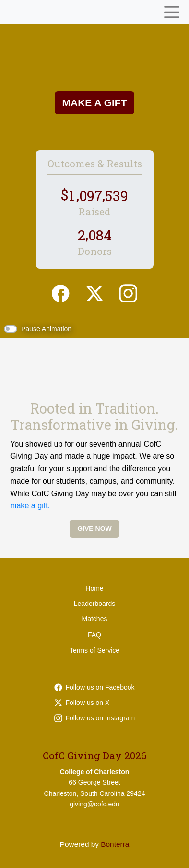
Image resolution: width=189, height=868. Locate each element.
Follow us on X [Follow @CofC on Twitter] (82, 703)
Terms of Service (94, 650)
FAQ (94, 635)
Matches (95, 619)
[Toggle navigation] (172, 12)
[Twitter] (94, 292)
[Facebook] (60, 292)
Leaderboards (94, 604)
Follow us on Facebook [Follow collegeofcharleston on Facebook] (94, 687)
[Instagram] (128, 292)
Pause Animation (46, 329)
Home (94, 588)
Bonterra (115, 844)
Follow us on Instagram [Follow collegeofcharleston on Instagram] (95, 718)
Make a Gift (95, 103)
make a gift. (30, 505)
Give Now (94, 528)
